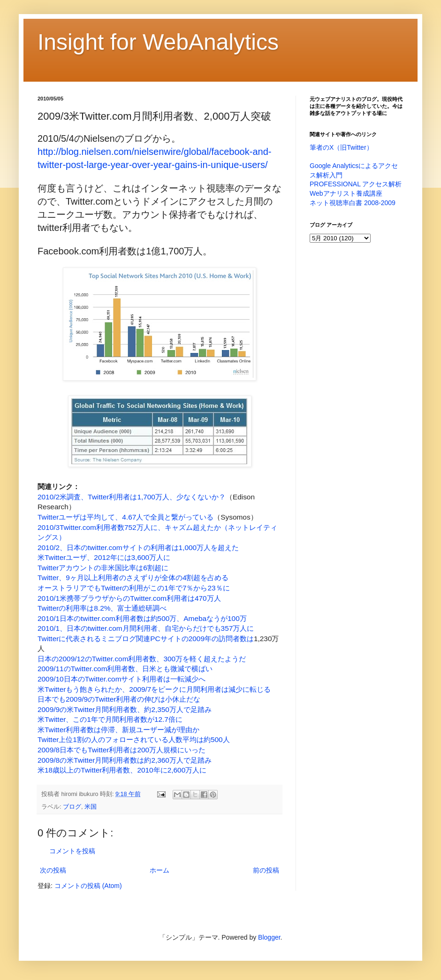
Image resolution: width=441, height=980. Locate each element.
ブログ (72, 807)
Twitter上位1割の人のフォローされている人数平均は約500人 (134, 739)
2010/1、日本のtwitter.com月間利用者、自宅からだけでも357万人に (146, 628)
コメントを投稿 (72, 851)
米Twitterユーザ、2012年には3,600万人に (104, 557)
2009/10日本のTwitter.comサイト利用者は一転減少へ (122, 679)
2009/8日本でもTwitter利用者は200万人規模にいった (122, 750)
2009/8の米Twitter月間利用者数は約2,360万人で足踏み (125, 760)
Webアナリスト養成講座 (346, 193)
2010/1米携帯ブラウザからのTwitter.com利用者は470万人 (129, 598)
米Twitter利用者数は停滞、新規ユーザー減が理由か (118, 730)
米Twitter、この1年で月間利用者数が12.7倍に (110, 719)
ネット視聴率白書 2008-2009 (353, 203)
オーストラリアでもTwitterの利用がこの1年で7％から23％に (134, 588)
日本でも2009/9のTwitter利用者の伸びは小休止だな (119, 699)
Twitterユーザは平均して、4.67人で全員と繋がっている (125, 517)
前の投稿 (266, 870)
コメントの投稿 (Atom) (88, 886)
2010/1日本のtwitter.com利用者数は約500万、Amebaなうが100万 (142, 618)
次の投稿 (53, 870)
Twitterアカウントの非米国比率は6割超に (103, 568)
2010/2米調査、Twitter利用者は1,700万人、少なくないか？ (132, 497)
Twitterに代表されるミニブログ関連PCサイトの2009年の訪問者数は (146, 639)
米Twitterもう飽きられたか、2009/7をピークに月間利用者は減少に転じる (154, 689)
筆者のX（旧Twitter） (341, 147)
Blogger (269, 937)
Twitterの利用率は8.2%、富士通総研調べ (102, 608)
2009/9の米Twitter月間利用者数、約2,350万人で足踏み (125, 709)
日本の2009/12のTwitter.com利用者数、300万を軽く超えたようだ (142, 659)
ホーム (160, 870)
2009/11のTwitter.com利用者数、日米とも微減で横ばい (125, 669)
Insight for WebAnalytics (158, 42)
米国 (91, 807)
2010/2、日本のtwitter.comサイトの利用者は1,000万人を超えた (138, 547)
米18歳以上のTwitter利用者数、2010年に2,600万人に (122, 770)
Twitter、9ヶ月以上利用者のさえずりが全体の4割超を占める (133, 578)
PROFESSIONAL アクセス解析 (356, 184)
